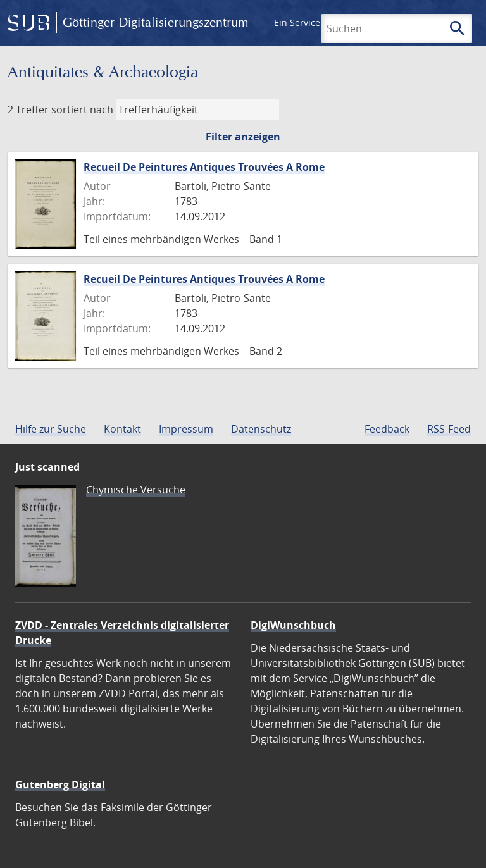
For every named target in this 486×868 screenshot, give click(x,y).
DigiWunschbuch (293, 625)
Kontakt (122, 429)
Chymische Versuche (136, 490)
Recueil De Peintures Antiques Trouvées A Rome (204, 167)
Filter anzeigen (243, 137)
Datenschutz (261, 429)
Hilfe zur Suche (51, 429)
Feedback (387, 429)
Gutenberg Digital (60, 784)
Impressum (186, 429)
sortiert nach (82, 109)
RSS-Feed (449, 429)
